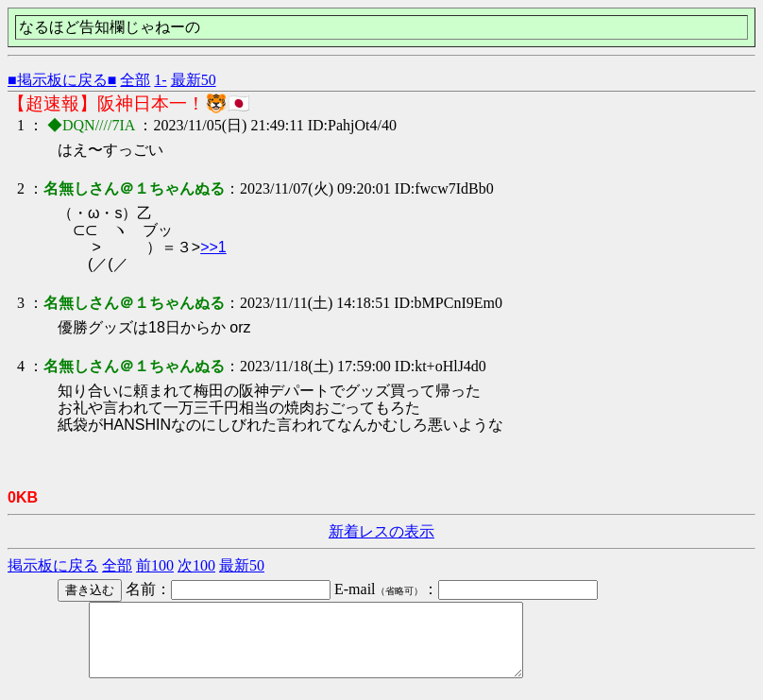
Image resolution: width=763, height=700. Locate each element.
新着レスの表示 (381, 531)
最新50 (194, 80)
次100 (196, 565)
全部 (135, 80)
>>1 (213, 247)
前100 (155, 565)
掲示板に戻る (53, 565)
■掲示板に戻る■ (62, 80)
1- (160, 80)
